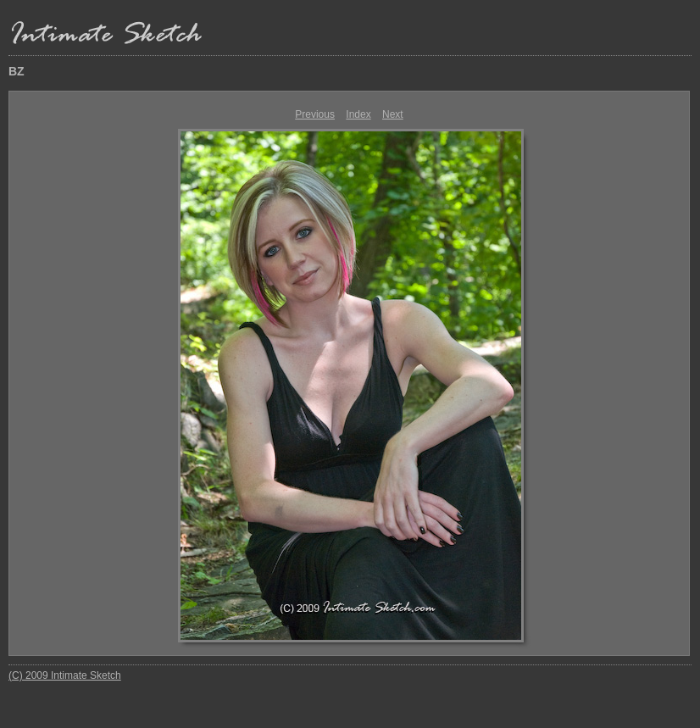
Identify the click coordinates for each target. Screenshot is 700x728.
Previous (315, 114)
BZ (17, 71)
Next (393, 114)
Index (358, 114)
